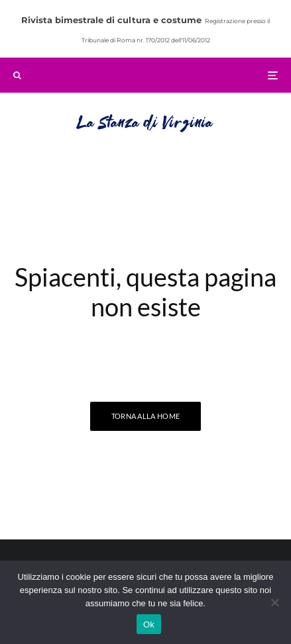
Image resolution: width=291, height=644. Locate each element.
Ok (149, 624)
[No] (274, 602)
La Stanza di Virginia (145, 124)
